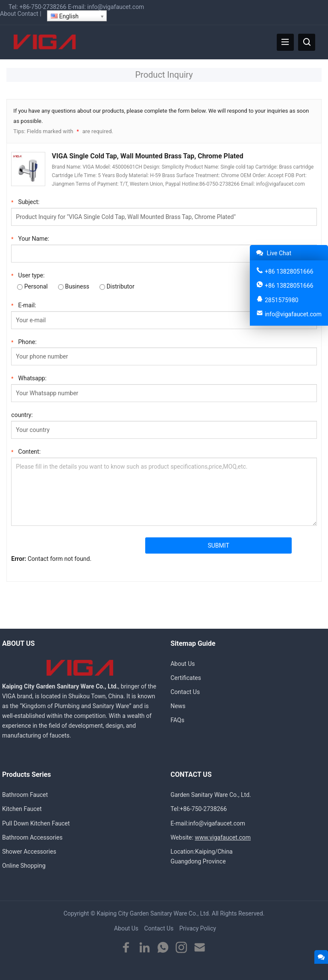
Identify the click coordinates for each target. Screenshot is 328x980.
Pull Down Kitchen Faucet (36, 823)
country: (22, 415)
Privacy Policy (198, 928)
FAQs (177, 720)
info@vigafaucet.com (116, 7)
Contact (28, 14)
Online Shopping (24, 866)
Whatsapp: (29, 378)
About (8, 14)
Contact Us (185, 692)
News (178, 706)
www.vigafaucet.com (223, 837)
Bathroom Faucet (25, 795)
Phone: (24, 341)
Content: (26, 451)
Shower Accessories (29, 852)
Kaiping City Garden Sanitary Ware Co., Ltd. (153, 913)
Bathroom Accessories (32, 837)
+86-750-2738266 (43, 7)
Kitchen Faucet (22, 809)
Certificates (186, 678)
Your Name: (30, 238)
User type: (28, 275)
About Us (183, 664)
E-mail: (23, 305)
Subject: (25, 201)
